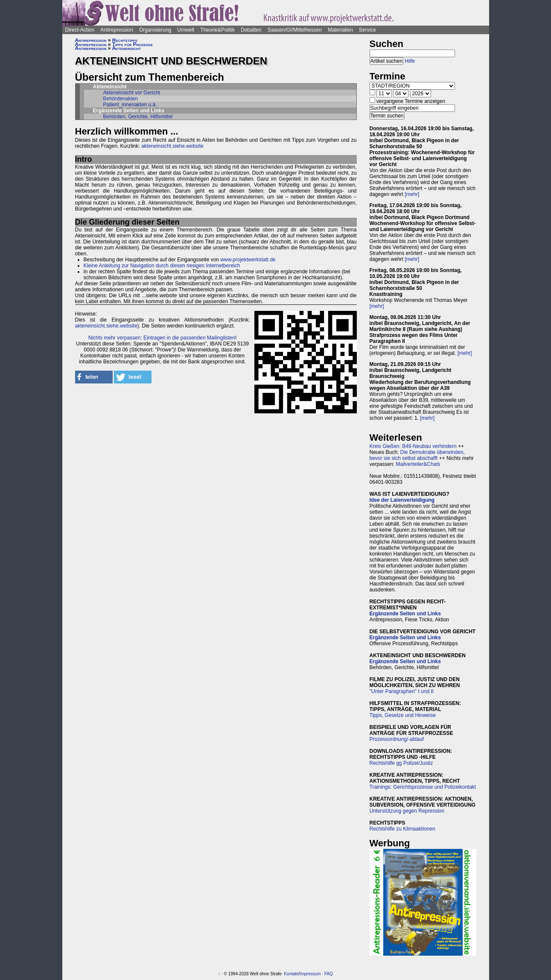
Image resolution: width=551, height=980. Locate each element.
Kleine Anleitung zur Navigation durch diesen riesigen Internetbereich (162, 266)
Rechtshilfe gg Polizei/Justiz (401, 763)
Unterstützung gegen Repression (407, 811)
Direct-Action (80, 30)
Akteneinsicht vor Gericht (132, 93)
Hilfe (410, 61)
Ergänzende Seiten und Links (405, 614)
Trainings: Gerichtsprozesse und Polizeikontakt (423, 787)
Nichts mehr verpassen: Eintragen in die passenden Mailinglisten (162, 338)
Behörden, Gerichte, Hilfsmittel (138, 117)
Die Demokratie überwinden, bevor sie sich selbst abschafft (417, 455)
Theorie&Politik (217, 30)
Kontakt (291, 974)
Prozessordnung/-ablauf (397, 739)
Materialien (340, 30)
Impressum (310, 974)
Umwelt (186, 30)
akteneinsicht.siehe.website (172, 146)
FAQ (329, 974)
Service (367, 30)
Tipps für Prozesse (133, 44)
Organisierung (155, 30)
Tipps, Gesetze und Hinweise (403, 715)
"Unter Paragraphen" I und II (402, 691)
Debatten (251, 30)
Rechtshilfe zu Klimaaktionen (402, 829)
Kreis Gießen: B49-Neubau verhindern (413, 446)
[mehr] (412, 194)
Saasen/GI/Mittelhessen (295, 30)
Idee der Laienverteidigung (402, 500)
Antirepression (117, 30)
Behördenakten (121, 99)
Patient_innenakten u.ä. (130, 105)
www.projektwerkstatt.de (248, 260)
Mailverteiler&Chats (418, 464)
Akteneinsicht (126, 48)
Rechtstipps (125, 40)
